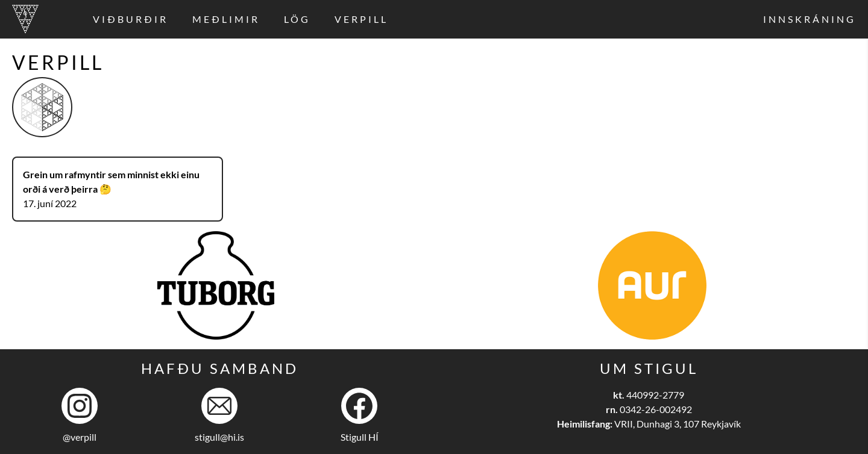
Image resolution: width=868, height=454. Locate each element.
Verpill (361, 19)
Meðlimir (226, 19)
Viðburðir (131, 19)
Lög (297, 19)
